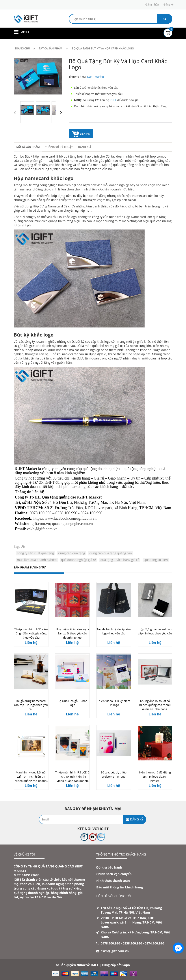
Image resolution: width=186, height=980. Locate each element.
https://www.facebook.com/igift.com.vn (65, 518)
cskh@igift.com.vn (43, 529)
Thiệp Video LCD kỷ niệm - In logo (114, 703)
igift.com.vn (40, 524)
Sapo (126, 965)
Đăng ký (168, 5)
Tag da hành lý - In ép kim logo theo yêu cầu (114, 631)
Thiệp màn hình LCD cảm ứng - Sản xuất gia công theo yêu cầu (31, 633)
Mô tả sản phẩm (28, 147)
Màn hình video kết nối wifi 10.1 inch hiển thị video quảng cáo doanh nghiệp (31, 779)
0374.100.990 (154, 943)
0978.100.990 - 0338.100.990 (121, 943)
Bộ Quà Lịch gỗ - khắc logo (72, 703)
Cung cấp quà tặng (72, 553)
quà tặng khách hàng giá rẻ (120, 560)
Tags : (18, 546)
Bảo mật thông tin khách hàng (120, 887)
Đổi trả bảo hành (109, 867)
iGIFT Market (96, 77)
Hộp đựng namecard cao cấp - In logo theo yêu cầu (155, 631)
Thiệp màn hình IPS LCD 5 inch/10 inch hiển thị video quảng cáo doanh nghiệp (72, 779)
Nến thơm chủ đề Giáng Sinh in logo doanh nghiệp (155, 777)
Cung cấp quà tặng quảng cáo (111, 553)
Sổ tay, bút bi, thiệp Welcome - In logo (114, 774)
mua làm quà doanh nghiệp (37, 560)
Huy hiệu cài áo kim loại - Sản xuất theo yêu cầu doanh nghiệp (72, 633)
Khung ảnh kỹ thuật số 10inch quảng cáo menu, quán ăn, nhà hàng (155, 705)
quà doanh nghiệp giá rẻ (79, 560)
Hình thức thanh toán (113, 881)
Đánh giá (85, 147)
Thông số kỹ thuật (59, 147)
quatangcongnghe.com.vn (72, 524)
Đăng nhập (152, 5)
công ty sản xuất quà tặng (35, 553)
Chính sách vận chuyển (114, 874)
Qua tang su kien (156, 560)
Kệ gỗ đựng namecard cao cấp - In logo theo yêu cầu (31, 705)
